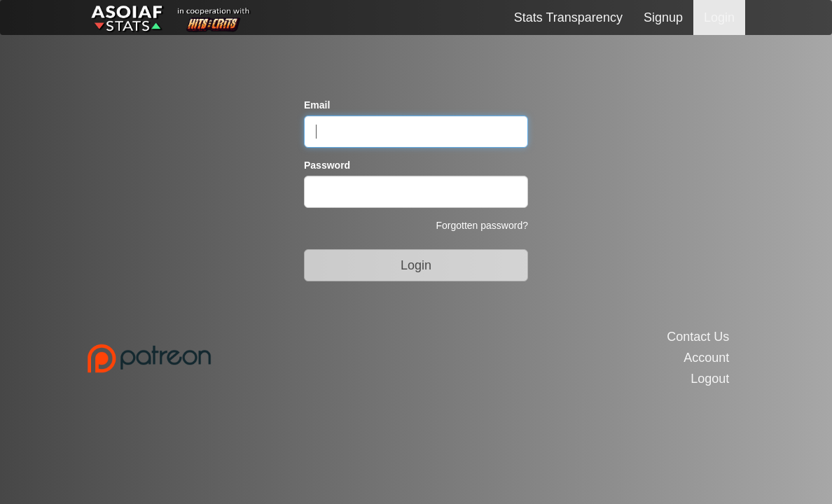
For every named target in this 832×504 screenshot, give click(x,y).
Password (327, 165)
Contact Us (698, 337)
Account (706, 358)
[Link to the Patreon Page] (246, 358)
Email (317, 105)
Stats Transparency (568, 17)
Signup (663, 17)
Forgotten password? (482, 225)
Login (719, 17)
